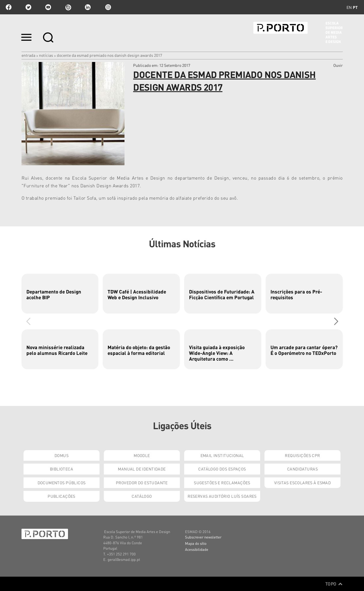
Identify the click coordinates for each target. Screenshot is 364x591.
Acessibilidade (197, 549)
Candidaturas (302, 469)
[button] (336, 321)
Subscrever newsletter (203, 537)
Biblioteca (62, 469)
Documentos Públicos (62, 483)
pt (355, 7)
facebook (9, 7)
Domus (62, 455)
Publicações (62, 496)
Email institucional (222, 455)
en (349, 7)
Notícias (46, 55)
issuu (68, 7)
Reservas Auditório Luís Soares (222, 496)
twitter (28, 7)
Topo (334, 584)
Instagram (108, 7)
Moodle (142, 455)
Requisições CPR (302, 455)
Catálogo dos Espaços (222, 469)
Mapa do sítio (196, 543)
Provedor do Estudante (142, 483)
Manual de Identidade (142, 469)
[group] (60, 294)
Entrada (28, 55)
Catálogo (142, 496)
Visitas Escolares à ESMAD (303, 483)
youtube (48, 7)
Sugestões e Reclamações (222, 483)
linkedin (88, 7)
